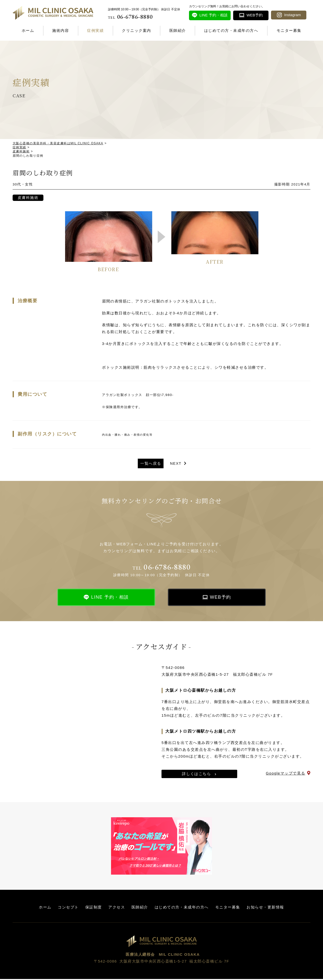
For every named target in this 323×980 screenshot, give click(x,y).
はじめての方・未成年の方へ (231, 30)
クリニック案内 (137, 30)
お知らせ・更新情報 (265, 908)
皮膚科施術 (28, 198)
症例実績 (95, 30)
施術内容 (61, 30)
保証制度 (93, 908)
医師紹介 (178, 30)
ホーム (28, 30)
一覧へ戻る (151, 464)
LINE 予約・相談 (110, 598)
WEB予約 (221, 598)
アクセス (117, 908)
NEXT (176, 464)
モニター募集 (289, 30)
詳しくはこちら (197, 775)
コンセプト (68, 908)
